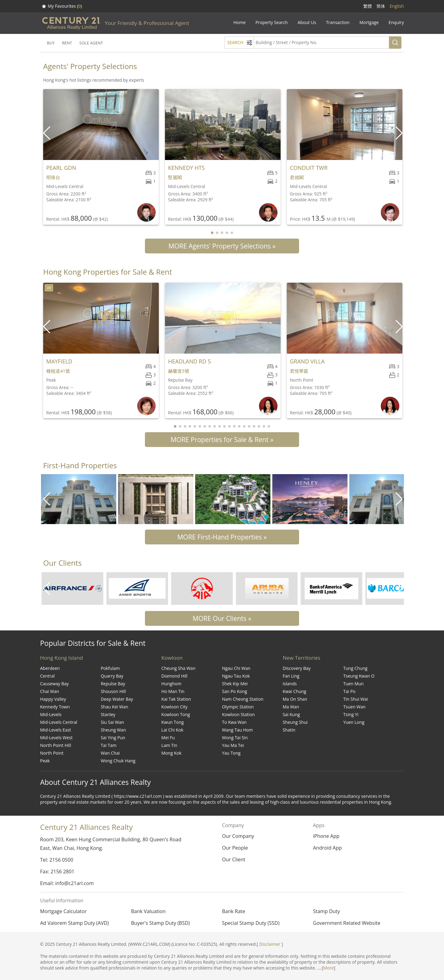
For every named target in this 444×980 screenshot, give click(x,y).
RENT (67, 43)
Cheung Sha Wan (178, 668)
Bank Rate (234, 911)
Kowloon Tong (176, 714)
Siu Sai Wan (112, 722)
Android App (327, 848)
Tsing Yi (351, 714)
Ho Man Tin (173, 691)
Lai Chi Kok (172, 730)
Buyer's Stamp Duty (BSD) (160, 923)
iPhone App (326, 836)
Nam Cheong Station (243, 699)
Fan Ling (291, 676)
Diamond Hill (174, 676)
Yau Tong (231, 753)
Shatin (289, 730)
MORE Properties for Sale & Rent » (222, 440)
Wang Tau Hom (237, 730)
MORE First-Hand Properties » (222, 537)
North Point (52, 753)
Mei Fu (168, 738)
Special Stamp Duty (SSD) (251, 923)
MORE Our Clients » (222, 618)
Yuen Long (354, 722)
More (329, 968)
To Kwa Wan (234, 722)
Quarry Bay (112, 676)
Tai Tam (109, 745)
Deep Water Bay (117, 699)
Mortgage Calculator (63, 911)
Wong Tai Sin (235, 738)
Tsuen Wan (354, 707)
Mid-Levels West (56, 738)
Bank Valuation (148, 911)
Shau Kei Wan (115, 707)
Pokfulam (110, 668)
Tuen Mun (353, 684)
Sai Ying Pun (113, 738)
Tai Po (349, 691)
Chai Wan (50, 691)
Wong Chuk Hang (118, 761)
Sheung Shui (295, 722)
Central (47, 676)
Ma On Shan (295, 699)
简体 (381, 6)
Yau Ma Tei (233, 745)
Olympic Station (238, 707)
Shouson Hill (113, 691)
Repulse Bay (113, 684)
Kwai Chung (295, 691)
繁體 (368, 6)
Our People (235, 848)
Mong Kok (171, 753)
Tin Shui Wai (356, 699)
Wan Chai (110, 753)
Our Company (238, 836)
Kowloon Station (238, 714)
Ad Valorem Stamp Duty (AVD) (74, 923)
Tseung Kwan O (359, 676)
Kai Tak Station (176, 699)
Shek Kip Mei (235, 684)
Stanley (108, 714)
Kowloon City (174, 707)
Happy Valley (53, 699)
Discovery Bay (297, 668)
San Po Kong (234, 691)
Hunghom (171, 684)
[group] (79, 499)
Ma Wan (291, 707)
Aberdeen (50, 668)
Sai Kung (291, 714)
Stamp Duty (326, 911)
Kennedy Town (55, 707)
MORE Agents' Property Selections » (222, 246)
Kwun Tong (173, 722)
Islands (290, 684)
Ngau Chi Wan (236, 668)
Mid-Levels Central (59, 722)
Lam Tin (169, 745)
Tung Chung (355, 668)
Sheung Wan (113, 730)
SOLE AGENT (91, 43)
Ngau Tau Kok (236, 676)
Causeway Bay (54, 684)
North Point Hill (55, 745)
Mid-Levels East (55, 730)
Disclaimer (270, 944)
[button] (400, 133)
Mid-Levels (51, 714)
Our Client (234, 859)
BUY (51, 43)
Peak (45, 761)
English (397, 6)
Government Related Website (347, 923)
